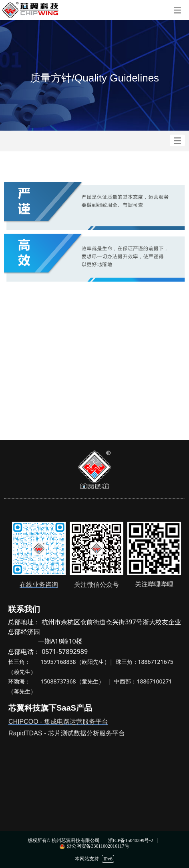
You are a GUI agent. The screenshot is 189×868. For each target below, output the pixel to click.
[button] (177, 10)
